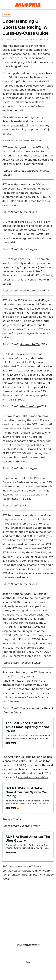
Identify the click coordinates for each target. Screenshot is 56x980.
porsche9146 (20, 125)
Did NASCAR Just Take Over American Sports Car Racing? (26, 792)
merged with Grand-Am (33, 777)
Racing (7, 15)
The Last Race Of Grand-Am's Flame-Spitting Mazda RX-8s (27, 727)
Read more (11, 743)
